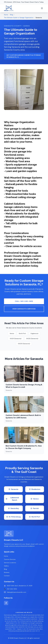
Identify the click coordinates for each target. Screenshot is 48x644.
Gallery (6, 566)
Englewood (34, 333)
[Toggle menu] (42, 8)
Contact (7, 576)
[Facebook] (6, 603)
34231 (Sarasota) (16, 339)
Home (6, 15)
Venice (12, 333)
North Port (22, 333)
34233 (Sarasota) (24, 344)
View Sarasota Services (24, 309)
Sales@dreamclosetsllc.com (17, 592)
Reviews (7, 572)
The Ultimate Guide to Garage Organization (19, 18)
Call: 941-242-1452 (24, 301)
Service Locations (10, 563)
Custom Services (10, 559)
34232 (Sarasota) (32, 339)
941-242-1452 (12, 589)
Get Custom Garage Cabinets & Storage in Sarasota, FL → (24, 56)
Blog (12, 15)
